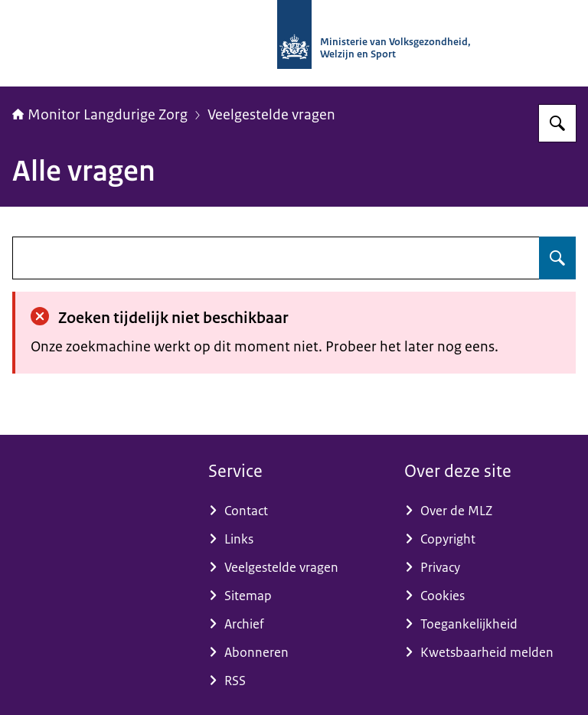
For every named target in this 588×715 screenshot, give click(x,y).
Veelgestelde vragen (271, 115)
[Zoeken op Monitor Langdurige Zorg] (557, 123)
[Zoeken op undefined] (557, 258)
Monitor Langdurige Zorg (100, 115)
